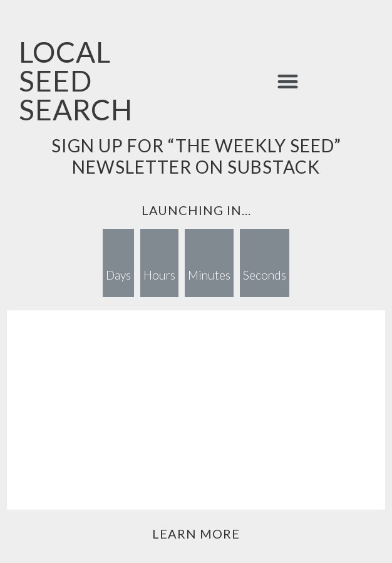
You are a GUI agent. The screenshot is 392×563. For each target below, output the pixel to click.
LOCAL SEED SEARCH (76, 81)
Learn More (196, 534)
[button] (288, 81)
